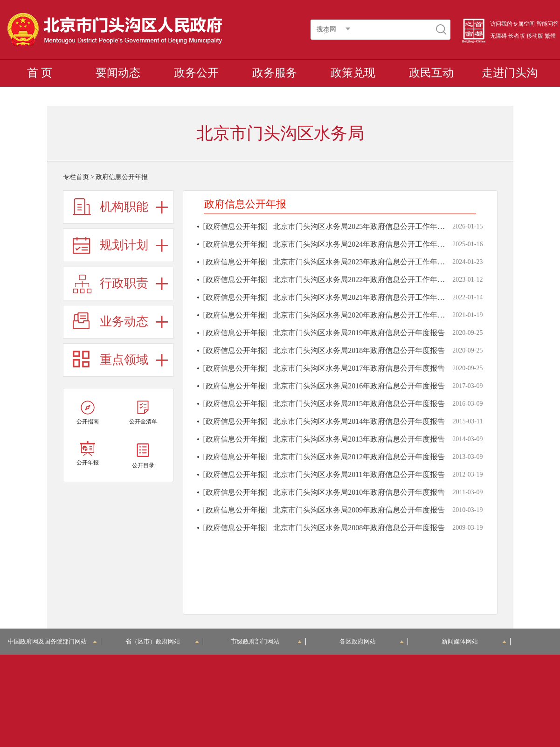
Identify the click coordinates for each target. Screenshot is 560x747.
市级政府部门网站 (266, 641)
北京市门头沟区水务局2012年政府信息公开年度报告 (359, 457)
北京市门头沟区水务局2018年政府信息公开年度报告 (359, 350)
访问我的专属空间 (512, 24)
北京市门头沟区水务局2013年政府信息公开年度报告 (359, 439)
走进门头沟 (510, 73)
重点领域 (124, 360)
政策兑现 (353, 73)
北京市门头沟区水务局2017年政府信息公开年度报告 (359, 368)
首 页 (40, 73)
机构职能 (124, 207)
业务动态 (124, 322)
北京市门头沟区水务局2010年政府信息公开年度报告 (359, 492)
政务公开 (196, 73)
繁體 (550, 36)
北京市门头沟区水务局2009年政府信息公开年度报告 (359, 510)
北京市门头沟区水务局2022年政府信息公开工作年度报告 (366, 280)
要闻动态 (118, 73)
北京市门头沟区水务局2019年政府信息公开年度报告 (359, 333)
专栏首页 (76, 177)
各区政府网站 (372, 641)
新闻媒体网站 (474, 641)
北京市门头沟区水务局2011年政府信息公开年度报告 (359, 474)
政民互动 (431, 73)
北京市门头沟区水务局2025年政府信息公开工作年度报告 (366, 226)
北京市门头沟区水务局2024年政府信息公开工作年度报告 (366, 244)
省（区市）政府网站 (162, 641)
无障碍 (498, 36)
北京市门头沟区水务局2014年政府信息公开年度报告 (359, 421)
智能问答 (547, 24)
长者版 (517, 36)
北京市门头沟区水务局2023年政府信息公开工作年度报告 (366, 262)
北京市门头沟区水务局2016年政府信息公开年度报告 (359, 386)
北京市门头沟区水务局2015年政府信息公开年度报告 (359, 404)
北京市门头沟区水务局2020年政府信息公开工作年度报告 (366, 315)
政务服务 (275, 73)
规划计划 (124, 245)
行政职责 (124, 283)
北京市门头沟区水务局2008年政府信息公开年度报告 (359, 528)
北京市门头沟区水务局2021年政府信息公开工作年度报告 (366, 297)
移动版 (535, 36)
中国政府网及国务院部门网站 (52, 641)
